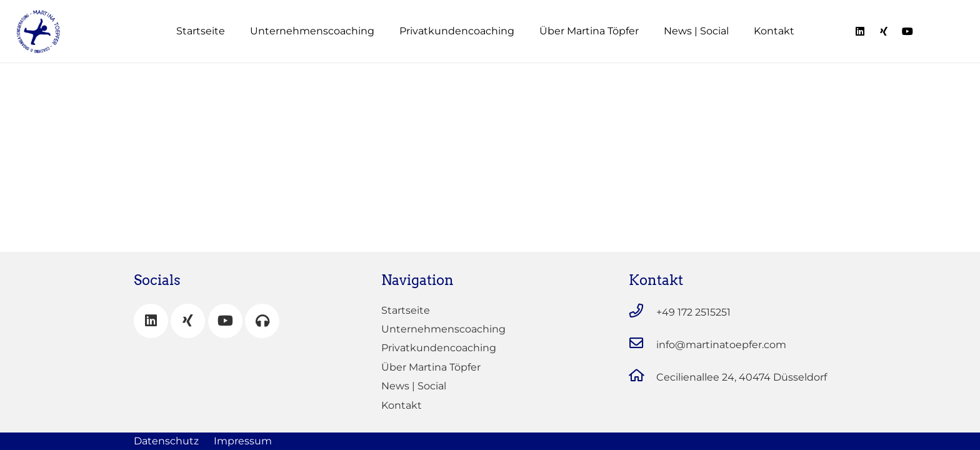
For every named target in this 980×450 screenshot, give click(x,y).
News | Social (414, 386)
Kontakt (402, 405)
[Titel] (860, 31)
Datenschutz (166, 441)
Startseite (406, 310)
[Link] (38, 32)
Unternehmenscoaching (443, 329)
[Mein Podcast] (262, 321)
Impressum (243, 441)
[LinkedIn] (151, 321)
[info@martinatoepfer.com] (642, 345)
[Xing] (188, 321)
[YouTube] (225, 321)
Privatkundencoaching (439, 348)
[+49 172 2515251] (642, 312)
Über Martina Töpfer (431, 367)
